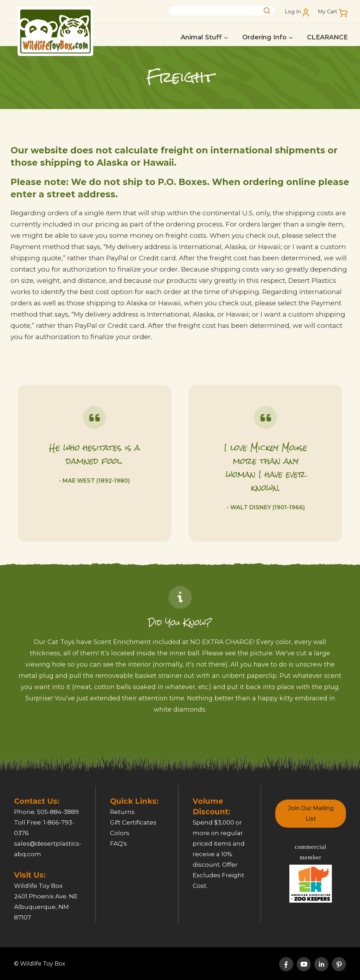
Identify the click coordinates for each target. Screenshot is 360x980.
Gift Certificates (133, 822)
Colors (120, 833)
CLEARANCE (327, 37)
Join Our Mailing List (311, 813)
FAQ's (118, 844)
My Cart (327, 12)
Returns (122, 812)
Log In (293, 12)
